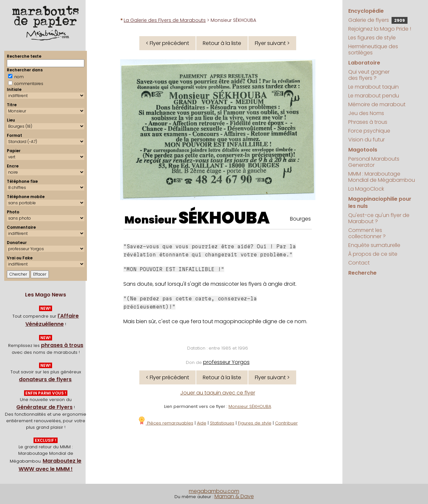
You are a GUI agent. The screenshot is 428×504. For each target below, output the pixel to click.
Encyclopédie (366, 11)
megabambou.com (214, 491)
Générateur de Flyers (44, 407)
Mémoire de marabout (377, 104)
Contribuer (286, 423)
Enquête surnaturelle (374, 245)
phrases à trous (62, 345)
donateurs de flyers (45, 379)
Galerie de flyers (378, 20)
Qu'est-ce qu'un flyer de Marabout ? (379, 218)
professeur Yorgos (226, 362)
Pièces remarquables (166, 423)
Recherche (362, 273)
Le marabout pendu (374, 96)
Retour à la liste (222, 43)
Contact (359, 263)
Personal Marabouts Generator (374, 162)
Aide (202, 423)
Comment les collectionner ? (367, 233)
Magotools (363, 150)
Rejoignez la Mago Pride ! (380, 29)
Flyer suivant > (272, 43)
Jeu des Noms (366, 113)
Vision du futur (366, 140)
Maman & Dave (234, 496)
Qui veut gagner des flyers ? (369, 75)
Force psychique (369, 131)
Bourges (300, 219)
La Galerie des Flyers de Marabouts (165, 20)
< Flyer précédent (167, 43)
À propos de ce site (373, 254)
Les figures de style (372, 38)
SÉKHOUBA (224, 218)
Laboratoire (364, 63)
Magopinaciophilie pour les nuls (380, 202)
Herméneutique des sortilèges (373, 50)
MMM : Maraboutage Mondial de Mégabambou (382, 177)
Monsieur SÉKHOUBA (250, 406)
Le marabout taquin (373, 87)
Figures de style (255, 423)
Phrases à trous (368, 122)
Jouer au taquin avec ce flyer (218, 393)
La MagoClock (366, 189)
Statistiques (222, 423)
